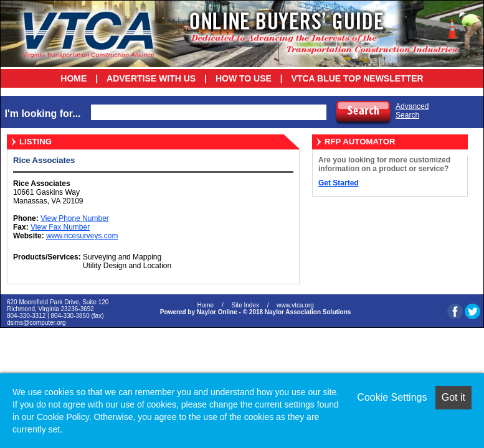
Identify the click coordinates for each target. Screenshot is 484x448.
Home (74, 78)
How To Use (244, 78)
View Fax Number (60, 227)
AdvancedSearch (412, 111)
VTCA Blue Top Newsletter (358, 78)
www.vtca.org (295, 305)
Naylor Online (217, 312)
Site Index (245, 305)
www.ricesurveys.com (82, 236)
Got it (453, 397)
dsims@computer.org (36, 323)
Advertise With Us (151, 78)
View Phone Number (75, 218)
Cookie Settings (392, 397)
